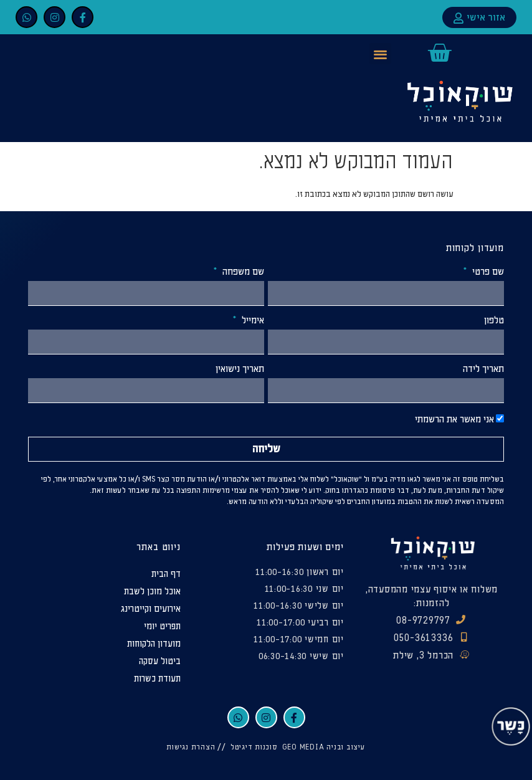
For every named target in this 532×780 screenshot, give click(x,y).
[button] (380, 54)
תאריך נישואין (240, 369)
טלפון (494, 321)
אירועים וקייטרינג (151, 609)
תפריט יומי (162, 626)
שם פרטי (487, 272)
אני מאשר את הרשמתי (454, 420)
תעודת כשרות (157, 679)
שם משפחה (242, 272)
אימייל (252, 321)
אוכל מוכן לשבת (152, 592)
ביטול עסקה (160, 661)
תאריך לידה (483, 369)
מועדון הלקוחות (154, 644)
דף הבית (166, 574)
